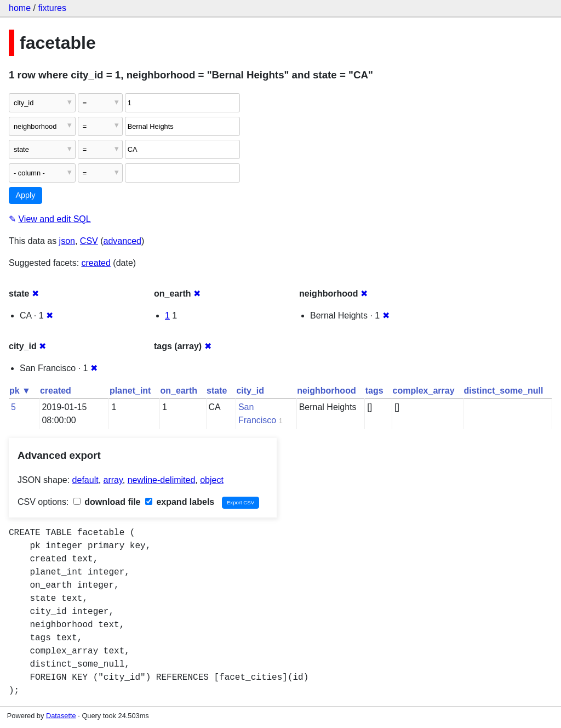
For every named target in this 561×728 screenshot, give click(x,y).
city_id (250, 391)
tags (374, 391)
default (85, 480)
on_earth (179, 391)
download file (107, 502)
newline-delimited (162, 480)
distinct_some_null (504, 391)
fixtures (52, 8)
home (20, 8)
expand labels (180, 502)
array (113, 480)
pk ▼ (20, 391)
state (217, 391)
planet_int (130, 391)
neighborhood (327, 391)
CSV (89, 241)
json (67, 241)
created (96, 263)
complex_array (424, 391)
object (212, 480)
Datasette (61, 716)
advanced (122, 241)
